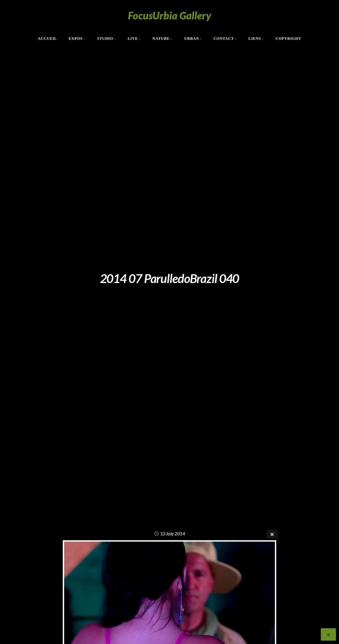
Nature (161, 39)
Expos (76, 39)
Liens (255, 39)
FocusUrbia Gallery (170, 15)
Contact (224, 39)
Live (133, 39)
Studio (105, 39)
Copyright (289, 39)
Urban (191, 39)
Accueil (48, 39)
